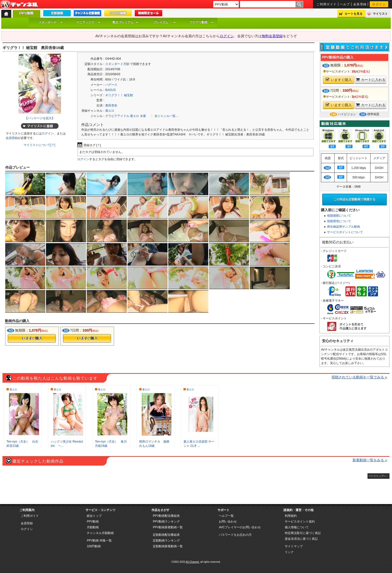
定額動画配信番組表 (166, 535)
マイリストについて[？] (39, 145)
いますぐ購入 (339, 80)
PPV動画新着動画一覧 (168, 527)
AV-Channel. (193, 562)
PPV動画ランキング (166, 522)
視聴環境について (339, 221)
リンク (289, 552)
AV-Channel (19, 4)
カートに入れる (371, 80)
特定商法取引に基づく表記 (303, 533)
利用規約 (291, 516)
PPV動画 (93, 522)
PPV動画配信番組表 (166, 516)
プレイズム (164, 22)
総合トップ (94, 516)
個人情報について (297, 527)
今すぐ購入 (32, 338)
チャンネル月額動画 (100, 533)
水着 (143, 116)
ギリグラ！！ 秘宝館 (119, 95)
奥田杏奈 (111, 105)
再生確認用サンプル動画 (343, 227)
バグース (111, 85)
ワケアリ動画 (201, 22)
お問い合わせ (228, 522)
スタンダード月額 (117, 64)
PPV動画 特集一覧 (99, 541)
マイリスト (380, 14)
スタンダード (50, 22)
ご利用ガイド (327, 4)
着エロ (110, 111)
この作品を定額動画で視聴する (354, 199)
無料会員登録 (272, 36)
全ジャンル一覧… (166, 116)
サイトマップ (294, 546)
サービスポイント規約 (300, 522)
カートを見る (353, 14)
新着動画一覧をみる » (370, 460)
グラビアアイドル (117, 116)
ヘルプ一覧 (226, 516)
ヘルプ (345, 4)
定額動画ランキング (166, 541)
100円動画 (94, 546)
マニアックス (88, 22)
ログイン (379, 4)
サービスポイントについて (345, 232)
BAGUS (110, 90)
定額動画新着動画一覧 (168, 546)
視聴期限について (339, 216)
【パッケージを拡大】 (40, 118)
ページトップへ (377, 476)
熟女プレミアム (125, 22)
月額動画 (93, 527)
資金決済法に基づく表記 (301, 539)
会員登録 (360, 4)
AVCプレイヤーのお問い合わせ (240, 527)
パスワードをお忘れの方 (235, 535)
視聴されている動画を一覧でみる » (359, 377)
